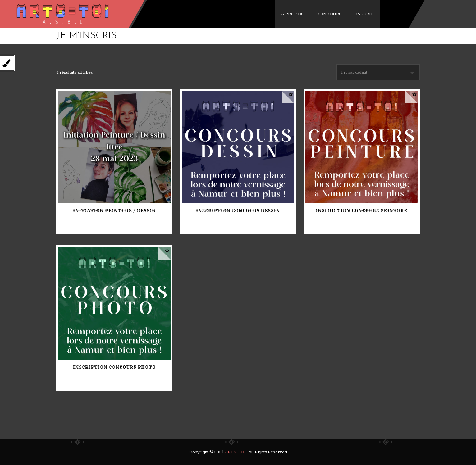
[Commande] (378, 72)
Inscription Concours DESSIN (238, 211)
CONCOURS (369, 14)
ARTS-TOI (236, 452)
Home (374, 36)
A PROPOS (332, 14)
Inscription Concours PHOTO (114, 367)
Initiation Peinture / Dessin (114, 211)
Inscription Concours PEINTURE (362, 211)
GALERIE (404, 14)
